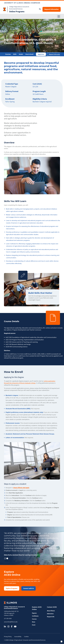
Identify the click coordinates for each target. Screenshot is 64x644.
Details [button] (21, 54)
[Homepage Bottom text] (21, 12)
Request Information (51, 9)
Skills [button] (15, 54)
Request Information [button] (55, 54)
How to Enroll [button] (29, 54)
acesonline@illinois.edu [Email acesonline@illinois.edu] (11, 622)
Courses (34, 619)
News (34, 622)
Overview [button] (8, 54)
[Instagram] (8, 627)
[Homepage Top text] (21, 8)
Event (34, 625)
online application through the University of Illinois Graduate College (30, 382)
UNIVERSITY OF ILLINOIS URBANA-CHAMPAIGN (22, 3)
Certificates (35, 616)
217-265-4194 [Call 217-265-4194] (8, 618)
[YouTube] (15, 627)
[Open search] (39, 9)
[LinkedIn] (5, 627)
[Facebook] (12, 627)
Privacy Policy (8, 637)
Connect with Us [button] (28, 589)
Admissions (50, 614)
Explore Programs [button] (12, 589)
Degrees (34, 613)
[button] (59, 16)
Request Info (51, 617)
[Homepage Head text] (5, 9)
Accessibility (18, 637)
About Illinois (51, 611)
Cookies (27, 637)
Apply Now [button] (41, 54)
